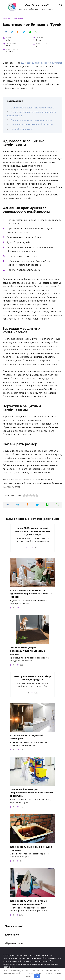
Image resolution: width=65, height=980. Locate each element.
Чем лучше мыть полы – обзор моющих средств (32, 678)
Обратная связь (14, 943)
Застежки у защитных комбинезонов (31, 120)
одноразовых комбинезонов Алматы (41, 63)
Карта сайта (12, 935)
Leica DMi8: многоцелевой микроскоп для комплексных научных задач (33, 531)
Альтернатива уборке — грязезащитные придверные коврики (28, 651)
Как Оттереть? (37, 5)
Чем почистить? (14, 926)
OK (37, 976)
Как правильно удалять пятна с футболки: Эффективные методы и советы (31, 594)
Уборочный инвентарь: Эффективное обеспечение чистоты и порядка (32, 793)
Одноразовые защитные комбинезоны (32, 108)
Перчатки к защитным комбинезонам (32, 125)
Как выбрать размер (22, 129)
